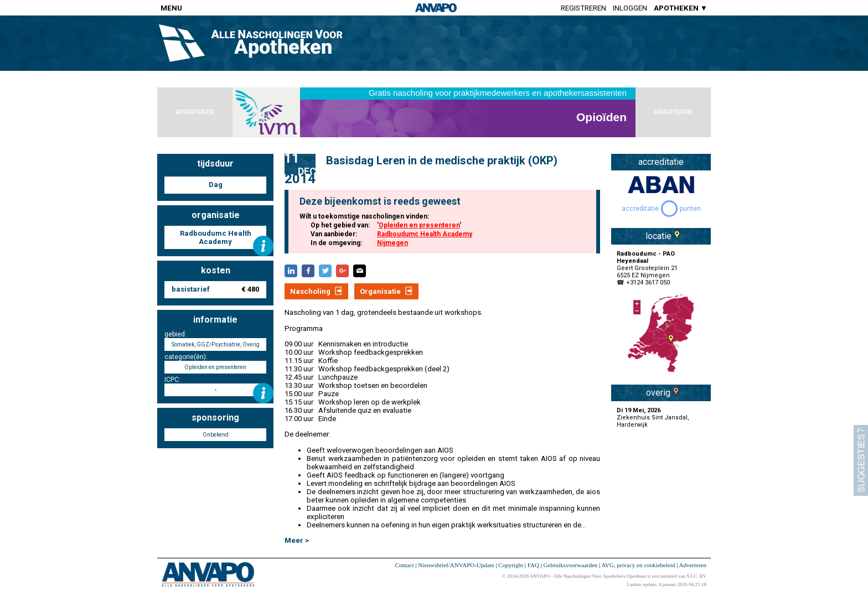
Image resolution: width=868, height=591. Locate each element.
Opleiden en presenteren (419, 225)
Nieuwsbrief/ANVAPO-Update (456, 565)
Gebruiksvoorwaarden (571, 565)
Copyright (511, 565)
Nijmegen (392, 243)
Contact (404, 565)
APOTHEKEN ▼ (681, 8)
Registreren (583, 8)
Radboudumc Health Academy (425, 234)
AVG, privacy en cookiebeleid (638, 565)
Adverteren (693, 565)
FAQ (533, 565)
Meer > (297, 540)
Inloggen (630, 8)
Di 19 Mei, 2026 (639, 410)
